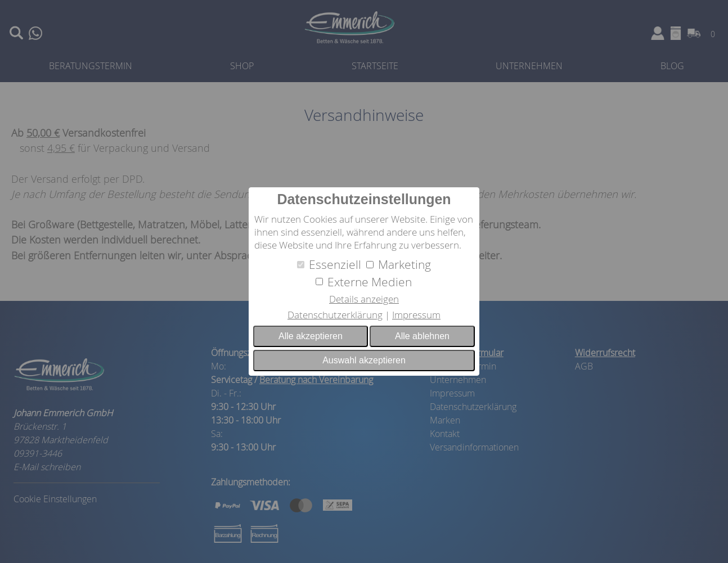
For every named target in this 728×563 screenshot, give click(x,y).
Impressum (416, 315)
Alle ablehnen (422, 336)
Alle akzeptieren (311, 336)
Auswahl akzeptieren (364, 360)
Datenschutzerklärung (335, 315)
